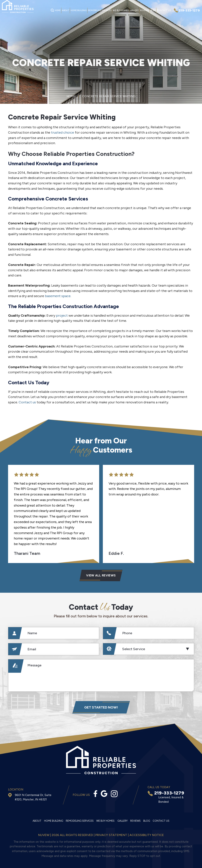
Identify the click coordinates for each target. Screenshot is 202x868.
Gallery (134, 10)
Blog (153, 10)
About (66, 10)
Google (104, 794)
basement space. (58, 296)
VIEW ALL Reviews (101, 575)
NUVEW (44, 835)
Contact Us (164, 10)
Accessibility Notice (147, 835)
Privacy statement (111, 835)
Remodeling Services (100, 10)
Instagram (114, 794)
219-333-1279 (189, 11)
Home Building (79, 10)
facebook (95, 794)
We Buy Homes (121, 10)
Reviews (144, 10)
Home (58, 10)
